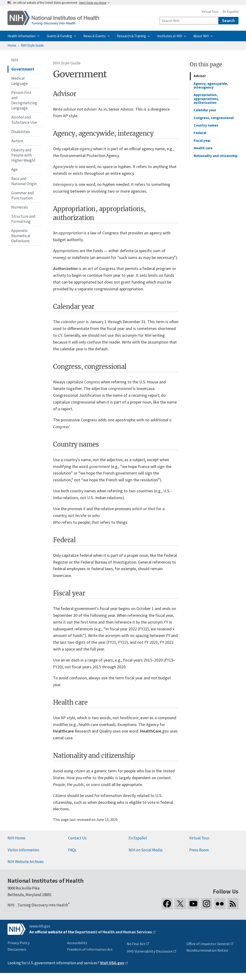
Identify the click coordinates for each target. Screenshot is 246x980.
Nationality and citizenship (216, 156)
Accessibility (77, 943)
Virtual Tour (210, 12)
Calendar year (205, 110)
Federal (200, 133)
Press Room (199, 850)
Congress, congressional (214, 118)
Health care (203, 148)
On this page (206, 64)
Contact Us (77, 838)
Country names (206, 125)
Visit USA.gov (112, 963)
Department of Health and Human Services (113, 932)
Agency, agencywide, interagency (211, 85)
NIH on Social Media (146, 850)
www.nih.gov (40, 926)
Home (12, 45)
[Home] (53, 18)
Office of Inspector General (208, 944)
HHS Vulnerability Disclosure (150, 951)
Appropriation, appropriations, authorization (206, 99)
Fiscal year (202, 140)
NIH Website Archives (26, 862)
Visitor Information (23, 850)
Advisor (200, 76)
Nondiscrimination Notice (207, 950)
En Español (231, 12)
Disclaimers (17, 949)
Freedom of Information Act (90, 949)
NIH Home (16, 838)
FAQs (72, 850)
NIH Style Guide (32, 45)
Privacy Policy (19, 943)
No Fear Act (136, 944)
